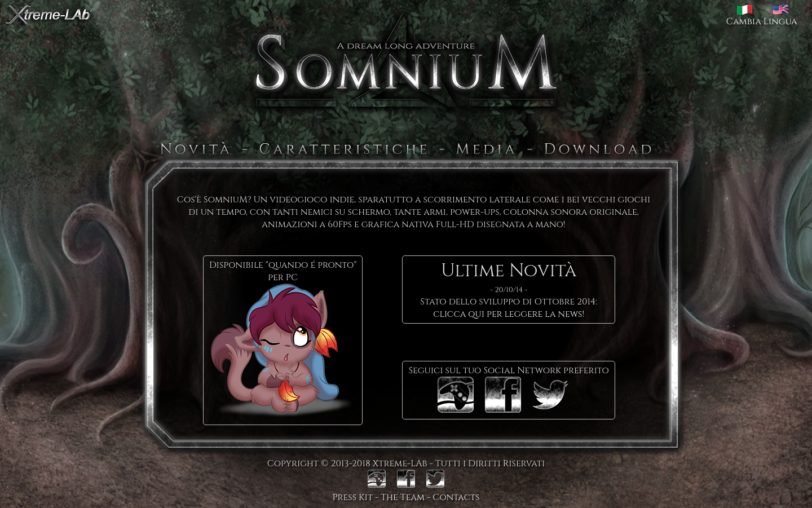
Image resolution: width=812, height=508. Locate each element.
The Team (403, 497)
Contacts (456, 497)
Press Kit (352, 497)
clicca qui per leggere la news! (509, 314)
